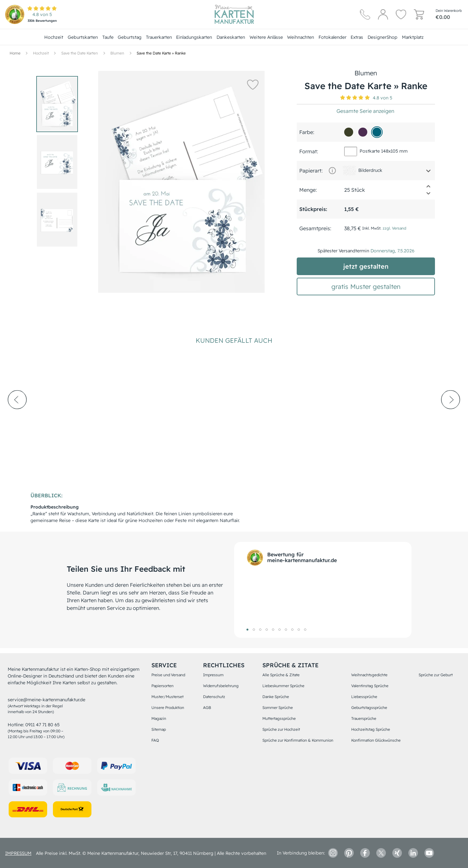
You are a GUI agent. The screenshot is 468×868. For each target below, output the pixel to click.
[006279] (377, 132)
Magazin (159, 718)
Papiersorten (162, 686)
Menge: (308, 190)
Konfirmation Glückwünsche (376, 740)
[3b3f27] (349, 132)
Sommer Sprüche (278, 708)
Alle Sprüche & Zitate (281, 675)
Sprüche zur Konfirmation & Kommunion (298, 740)
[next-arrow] (451, 417)
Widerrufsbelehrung (221, 686)
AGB (207, 708)
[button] (250, 84)
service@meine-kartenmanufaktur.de (47, 700)
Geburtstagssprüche (369, 708)
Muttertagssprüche (279, 718)
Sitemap (159, 729)
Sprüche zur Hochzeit (281, 729)
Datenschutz (214, 697)
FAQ (155, 740)
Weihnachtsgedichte (369, 675)
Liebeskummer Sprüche (283, 686)
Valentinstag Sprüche (370, 686)
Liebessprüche (364, 697)
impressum (18, 853)
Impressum (213, 675)
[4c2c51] (363, 132)
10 (305, 629)
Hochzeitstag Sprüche (371, 729)
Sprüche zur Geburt (436, 675)
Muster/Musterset (167, 697)
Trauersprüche (364, 718)
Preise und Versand (168, 675)
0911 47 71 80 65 (43, 725)
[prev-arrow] (17, 417)
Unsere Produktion (168, 708)
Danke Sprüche (276, 697)
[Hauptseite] (234, 14)
